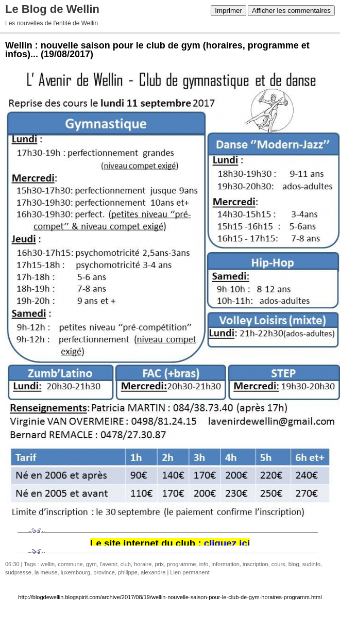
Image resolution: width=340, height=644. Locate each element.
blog (294, 564)
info (204, 564)
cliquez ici (227, 543)
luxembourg (75, 572)
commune (70, 564)
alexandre (153, 572)
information (226, 564)
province (104, 572)
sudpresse (18, 572)
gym (91, 564)
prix (159, 564)
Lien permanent (190, 572)
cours (278, 564)
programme (181, 564)
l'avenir (109, 564)
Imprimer (228, 11)
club (126, 564)
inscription (256, 564)
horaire (143, 564)
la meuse (46, 572)
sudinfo (311, 564)
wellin (48, 564)
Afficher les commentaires (291, 11)
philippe (128, 572)
